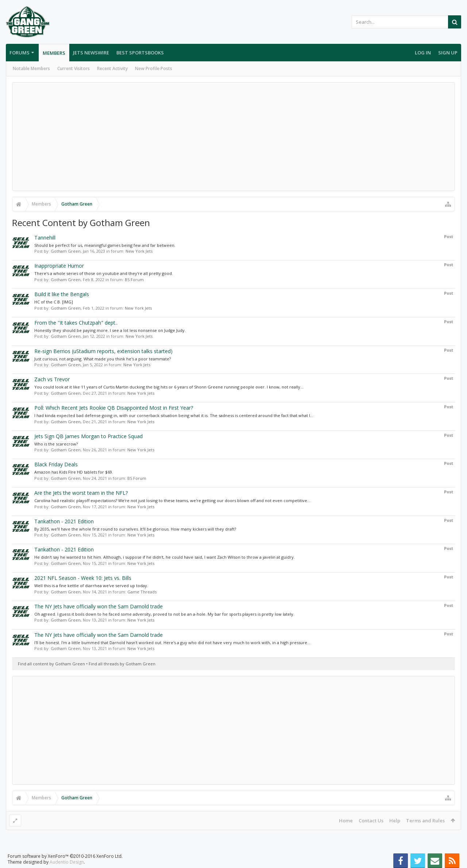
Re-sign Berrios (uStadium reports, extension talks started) (103, 351)
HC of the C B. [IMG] (54, 302)
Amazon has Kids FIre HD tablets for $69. (74, 472)
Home (346, 821)
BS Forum (134, 280)
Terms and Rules (425, 821)
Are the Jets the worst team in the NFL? (81, 493)
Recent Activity (112, 68)
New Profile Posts (154, 68)
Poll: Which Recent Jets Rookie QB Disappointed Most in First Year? (114, 408)
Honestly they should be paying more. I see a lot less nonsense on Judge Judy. (110, 330)
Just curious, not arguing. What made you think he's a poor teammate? (103, 359)
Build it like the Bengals (62, 294)
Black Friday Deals (56, 464)
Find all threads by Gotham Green (122, 664)
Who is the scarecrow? (56, 444)
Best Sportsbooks (140, 53)
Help (395, 821)
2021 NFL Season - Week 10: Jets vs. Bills (83, 578)
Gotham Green (66, 251)
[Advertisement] (233, 137)
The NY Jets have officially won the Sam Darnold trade (99, 606)
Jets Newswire (91, 53)
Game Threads (142, 592)
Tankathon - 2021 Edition (64, 521)
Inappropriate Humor (59, 266)
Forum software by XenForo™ (65, 856)
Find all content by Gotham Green (51, 664)
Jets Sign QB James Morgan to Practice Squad (88, 436)
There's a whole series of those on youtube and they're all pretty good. (104, 273)
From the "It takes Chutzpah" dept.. (76, 323)
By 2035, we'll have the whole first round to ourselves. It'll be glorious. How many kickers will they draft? (135, 529)
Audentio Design (67, 862)
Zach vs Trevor (52, 379)
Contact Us (371, 821)
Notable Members (31, 68)
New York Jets (139, 251)
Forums (20, 53)
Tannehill (45, 238)
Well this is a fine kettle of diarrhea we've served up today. (91, 586)
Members (54, 53)
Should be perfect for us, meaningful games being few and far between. (105, 245)
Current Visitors (74, 68)
